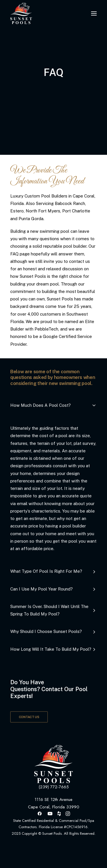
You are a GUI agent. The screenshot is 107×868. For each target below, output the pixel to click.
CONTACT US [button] (29, 717)
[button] (94, 13)
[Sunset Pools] (21, 13)
